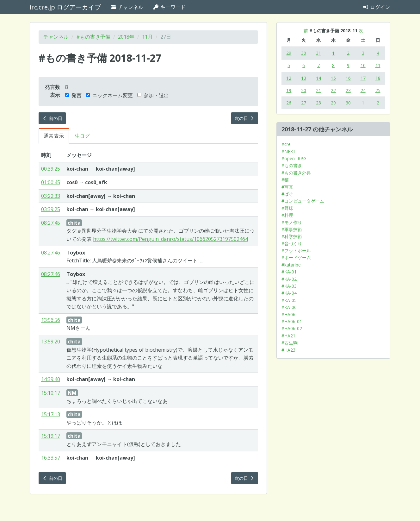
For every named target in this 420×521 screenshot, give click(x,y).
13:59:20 (51, 342)
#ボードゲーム (296, 257)
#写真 (287, 187)
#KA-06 (289, 307)
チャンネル (127, 7)
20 (304, 90)
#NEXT (289, 151)
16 (348, 78)
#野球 (287, 208)
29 (289, 53)
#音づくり (292, 244)
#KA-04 (289, 293)
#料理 (287, 215)
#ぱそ (287, 194)
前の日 (52, 118)
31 (318, 53)
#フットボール (296, 251)
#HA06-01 (292, 321)
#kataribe (291, 265)
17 (363, 78)
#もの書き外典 (296, 173)
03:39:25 (51, 209)
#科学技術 (292, 236)
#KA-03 (289, 286)
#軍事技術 (292, 229)
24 (363, 90)
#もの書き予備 (93, 37)
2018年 (126, 37)
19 (289, 90)
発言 (73, 95)
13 (304, 78)
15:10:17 (51, 393)
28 (318, 103)
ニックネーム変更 (109, 95)
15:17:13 (51, 414)
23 (348, 90)
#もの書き (292, 165)
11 (378, 65)
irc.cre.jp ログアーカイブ (65, 7)
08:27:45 (51, 223)
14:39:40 (51, 379)
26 (289, 103)
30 (304, 53)
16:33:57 (51, 458)
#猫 (285, 180)
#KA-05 (289, 300)
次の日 (245, 118)
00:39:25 (51, 169)
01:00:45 (51, 182)
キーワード (169, 7)
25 (378, 90)
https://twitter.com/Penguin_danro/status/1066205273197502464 (170, 239)
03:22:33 (51, 196)
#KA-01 (289, 272)
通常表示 (54, 136)
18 (378, 78)
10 (363, 65)
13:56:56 (51, 320)
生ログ (82, 136)
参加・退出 (153, 95)
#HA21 (288, 336)
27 (304, 103)
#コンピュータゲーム (303, 201)
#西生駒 (290, 343)
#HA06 (288, 314)
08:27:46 (51, 253)
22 (333, 90)
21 (318, 90)
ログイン (376, 7)
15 (333, 78)
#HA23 (288, 350)
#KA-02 (289, 279)
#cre (286, 144)
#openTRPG (294, 158)
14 (318, 78)
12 (289, 78)
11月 (147, 37)
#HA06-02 (292, 328)
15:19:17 (51, 436)
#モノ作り (292, 222)
